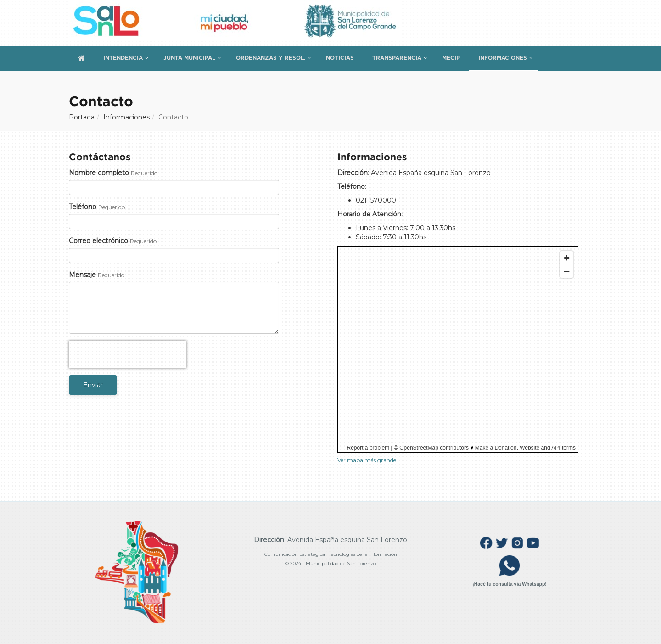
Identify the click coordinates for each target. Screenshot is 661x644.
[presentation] (128, 355)
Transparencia (397, 58)
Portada (82, 117)
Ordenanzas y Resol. (271, 58)
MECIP (451, 58)
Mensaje (82, 275)
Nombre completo (99, 173)
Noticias (340, 58)
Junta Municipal (189, 58)
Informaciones (503, 58)
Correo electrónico (98, 241)
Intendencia (123, 58)
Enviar (93, 385)
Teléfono (83, 207)
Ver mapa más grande (367, 460)
